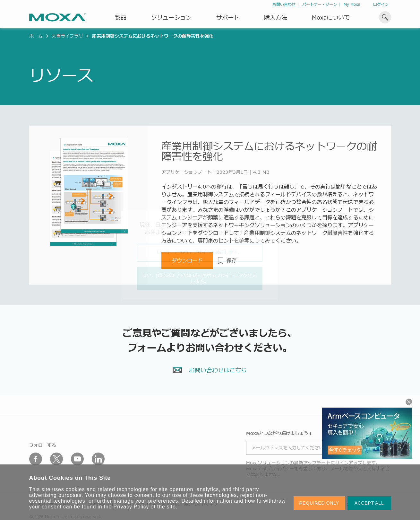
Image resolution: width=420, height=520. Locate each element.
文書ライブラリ (67, 36)
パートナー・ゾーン (320, 4)
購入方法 (276, 17)
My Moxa (352, 4)
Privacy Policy (131, 507)
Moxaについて (331, 17)
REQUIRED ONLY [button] (319, 503)
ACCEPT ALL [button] (369, 503)
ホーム (36, 36)
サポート (228, 17)
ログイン (381, 4)
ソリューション (171, 17)
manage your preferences (146, 501)
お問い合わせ (284, 4)
